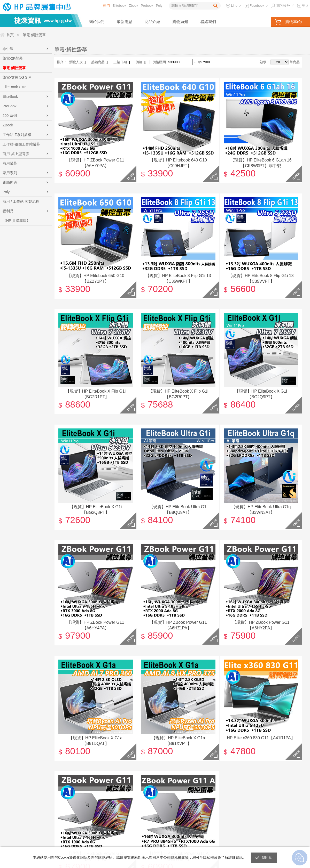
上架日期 (120, 62)
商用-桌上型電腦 (16, 154)
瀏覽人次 (76, 62)
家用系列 (10, 173)
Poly (159, 6)
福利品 (8, 211)
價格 (139, 62)
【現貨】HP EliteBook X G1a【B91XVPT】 (178, 740)
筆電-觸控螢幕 (14, 68)
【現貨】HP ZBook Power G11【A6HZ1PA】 (178, 625)
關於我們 (97, 22)
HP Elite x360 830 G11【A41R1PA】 (261, 738)
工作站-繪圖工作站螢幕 (21, 144)
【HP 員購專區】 (16, 221)
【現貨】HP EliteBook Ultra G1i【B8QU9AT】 (178, 509)
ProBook (10, 106)
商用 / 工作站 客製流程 (21, 201)
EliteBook (10, 96)
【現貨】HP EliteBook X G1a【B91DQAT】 (96, 740)
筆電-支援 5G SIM (17, 77)
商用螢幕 (10, 163)
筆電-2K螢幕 (13, 58)
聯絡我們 (208, 22)
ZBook (8, 125)
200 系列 (10, 116)
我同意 (267, 858)
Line (234, 6)
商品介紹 (152, 22)
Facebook (257, 6)
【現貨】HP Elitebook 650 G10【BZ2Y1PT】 (96, 278)
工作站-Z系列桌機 (17, 135)
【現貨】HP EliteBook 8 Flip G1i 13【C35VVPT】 (261, 278)
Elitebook (119, 6)
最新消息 (125, 22)
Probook (147, 6)
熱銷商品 (98, 62)
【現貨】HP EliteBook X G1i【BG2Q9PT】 (261, 394)
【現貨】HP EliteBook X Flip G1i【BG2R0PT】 (178, 394)
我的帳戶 (283, 6)
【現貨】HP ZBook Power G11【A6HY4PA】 (95, 625)
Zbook (134, 6)
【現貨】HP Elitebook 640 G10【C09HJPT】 (178, 163)
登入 (305, 6)
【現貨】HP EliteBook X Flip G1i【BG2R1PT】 (96, 394)
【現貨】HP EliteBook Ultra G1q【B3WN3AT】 (261, 509)
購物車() (294, 22)
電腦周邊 (10, 182)
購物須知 (180, 22)
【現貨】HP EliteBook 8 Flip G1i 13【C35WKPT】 (178, 278)
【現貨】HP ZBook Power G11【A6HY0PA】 (95, 163)
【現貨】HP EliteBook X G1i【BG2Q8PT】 (96, 509)
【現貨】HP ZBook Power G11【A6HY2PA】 (261, 625)
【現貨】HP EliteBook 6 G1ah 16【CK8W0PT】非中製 (261, 163)
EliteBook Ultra (15, 87)
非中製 (8, 49)
